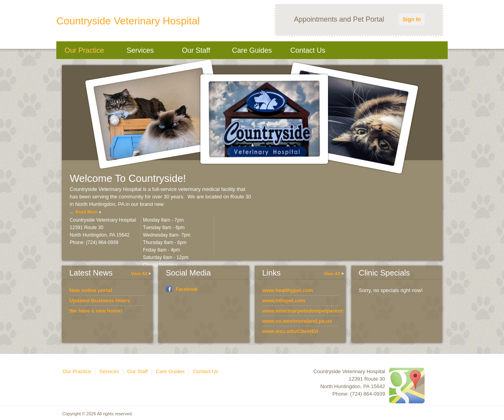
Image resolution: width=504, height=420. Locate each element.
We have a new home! (96, 311)
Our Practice (84, 50)
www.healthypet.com (288, 290)
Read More (86, 212)
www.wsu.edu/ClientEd (290, 331)
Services (140, 50)
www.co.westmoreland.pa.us (297, 321)
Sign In (412, 19)
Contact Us (308, 50)
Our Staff (196, 50)
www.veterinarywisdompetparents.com (310, 311)
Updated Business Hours (100, 301)
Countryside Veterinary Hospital (128, 21)
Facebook (187, 289)
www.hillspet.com (284, 301)
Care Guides (252, 50)
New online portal (91, 290)
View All (139, 274)
